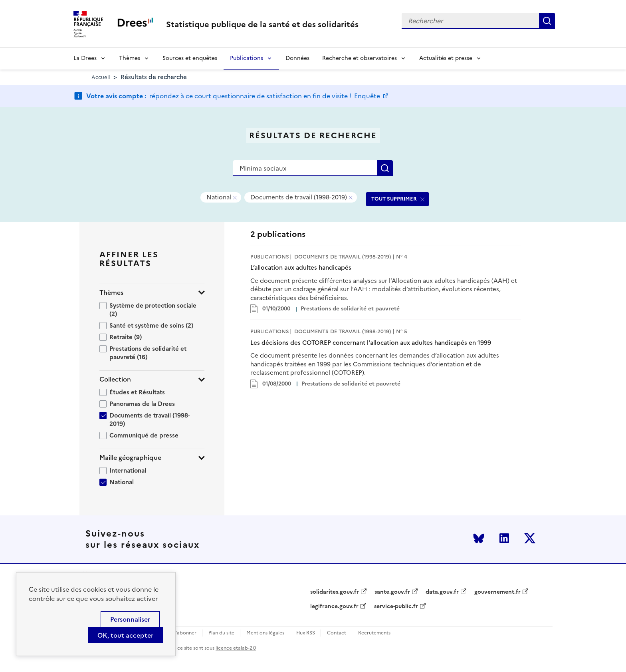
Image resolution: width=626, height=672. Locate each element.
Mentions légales (265, 633)
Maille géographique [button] (130, 458)
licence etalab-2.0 (236, 648)
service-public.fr (396, 606)
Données (297, 58)
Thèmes (130, 58)
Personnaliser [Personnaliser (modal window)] (130, 619)
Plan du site (221, 633)
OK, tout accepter (125, 635)
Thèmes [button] (111, 293)
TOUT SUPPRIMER (394, 199)
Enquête (368, 96)
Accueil (101, 77)
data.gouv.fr (442, 592)
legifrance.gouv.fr (334, 606)
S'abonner (185, 633)
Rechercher (547, 21)
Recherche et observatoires (360, 58)
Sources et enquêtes (190, 58)
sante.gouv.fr (392, 592)
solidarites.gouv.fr (335, 592)
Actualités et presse (446, 58)
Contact (337, 633)
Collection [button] (115, 379)
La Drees (85, 58)
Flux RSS (306, 633)
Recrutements (374, 633)
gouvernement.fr (497, 592)
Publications (247, 58)
